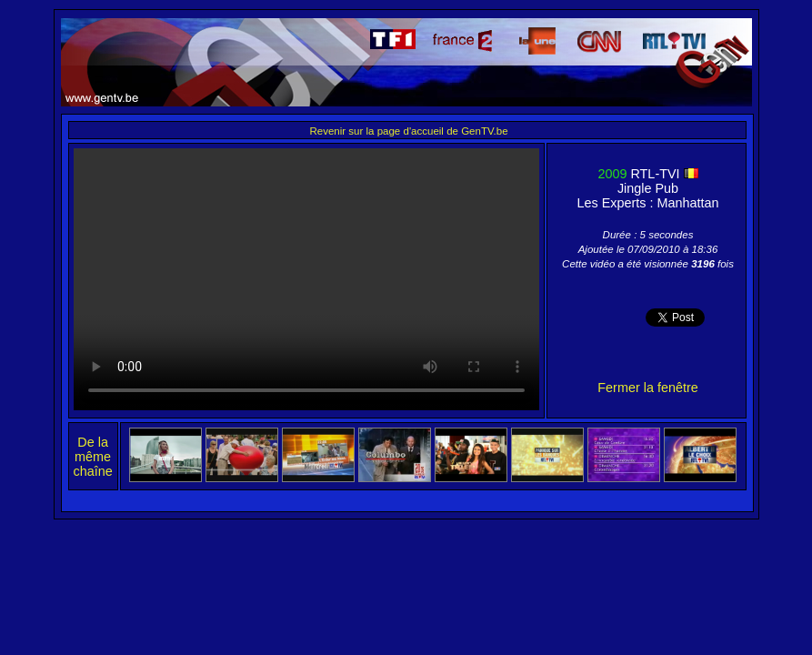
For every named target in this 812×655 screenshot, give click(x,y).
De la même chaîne (93, 457)
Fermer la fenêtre (647, 388)
